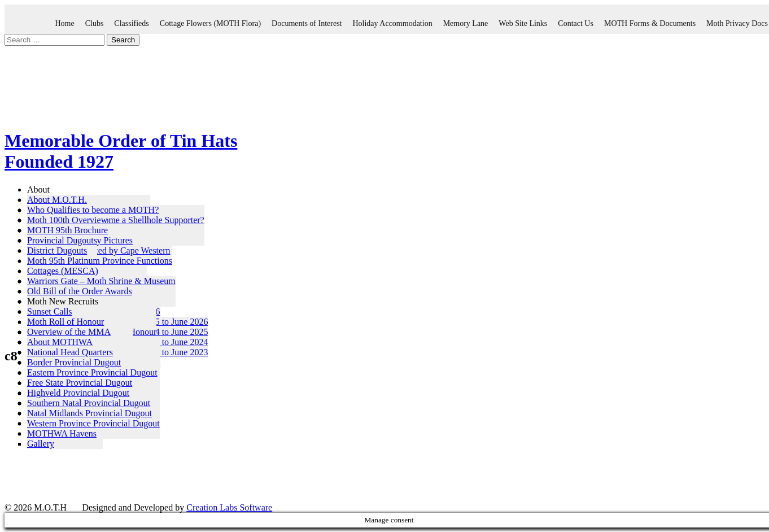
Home (64, 23)
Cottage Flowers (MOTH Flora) (210, 23)
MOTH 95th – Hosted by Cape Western (99, 250)
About (38, 189)
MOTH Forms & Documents (650, 23)
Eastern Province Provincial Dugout (92, 372)
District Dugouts (57, 250)
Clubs (95, 23)
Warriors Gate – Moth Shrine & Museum (101, 281)
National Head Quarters (70, 352)
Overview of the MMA (69, 332)
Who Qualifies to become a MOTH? (93, 210)
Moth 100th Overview (67, 220)
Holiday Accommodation (392, 23)
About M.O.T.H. (57, 200)
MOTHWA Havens (62, 433)
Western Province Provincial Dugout (93, 423)
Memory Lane (466, 23)
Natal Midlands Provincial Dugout (89, 413)
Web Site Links (523, 23)
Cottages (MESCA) (63, 271)
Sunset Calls (50, 311)
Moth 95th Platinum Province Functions (100, 261)
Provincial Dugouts (62, 240)
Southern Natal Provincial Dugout (89, 403)
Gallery (41, 444)
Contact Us (576, 23)
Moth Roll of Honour (65, 322)
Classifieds (131, 23)
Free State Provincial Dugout (80, 383)
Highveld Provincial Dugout (78, 393)
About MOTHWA (60, 342)
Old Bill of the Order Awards (80, 291)
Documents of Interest (307, 23)
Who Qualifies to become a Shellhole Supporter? (116, 220)
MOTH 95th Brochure (67, 230)
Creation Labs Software (229, 507)
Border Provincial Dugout (74, 362)
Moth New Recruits (63, 301)
